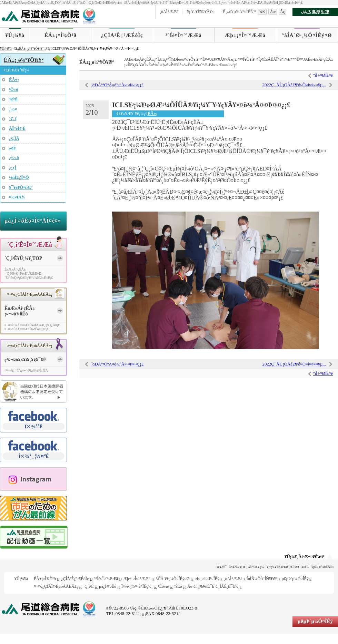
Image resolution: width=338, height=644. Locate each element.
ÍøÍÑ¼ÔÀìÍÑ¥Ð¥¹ (262, 579)
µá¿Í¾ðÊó (108, 586)
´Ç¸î (13, 119)
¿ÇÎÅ (14, 138)
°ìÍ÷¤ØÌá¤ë (323, 75)
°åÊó (178, 586)
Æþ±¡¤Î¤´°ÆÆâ (245, 35)
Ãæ (273, 12)
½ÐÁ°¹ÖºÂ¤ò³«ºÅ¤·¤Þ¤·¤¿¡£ (117, 85)
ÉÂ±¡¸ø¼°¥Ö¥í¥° (31, 48)
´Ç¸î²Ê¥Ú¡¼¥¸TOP (23, 258)
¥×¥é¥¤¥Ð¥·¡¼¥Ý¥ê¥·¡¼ (247, 567)
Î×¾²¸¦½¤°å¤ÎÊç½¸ (137, 586)
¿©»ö (14, 158)
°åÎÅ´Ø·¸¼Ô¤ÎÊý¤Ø (307, 35)
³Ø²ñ (13, 99)
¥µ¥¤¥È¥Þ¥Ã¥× (200, 12)
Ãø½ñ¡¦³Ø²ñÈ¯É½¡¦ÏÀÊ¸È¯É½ (213, 586)
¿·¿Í (13, 168)
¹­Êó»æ (163, 586)
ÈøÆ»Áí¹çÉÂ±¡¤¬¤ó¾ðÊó (20, 311)
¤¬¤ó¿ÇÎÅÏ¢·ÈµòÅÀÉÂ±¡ (56, 586)
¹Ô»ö (14, 89)
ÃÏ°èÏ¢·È (17, 128)
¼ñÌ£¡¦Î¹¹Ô (19, 177)
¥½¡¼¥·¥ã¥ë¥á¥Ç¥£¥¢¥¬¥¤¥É (288, 567)
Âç (282, 12)
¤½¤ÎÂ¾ (17, 197)
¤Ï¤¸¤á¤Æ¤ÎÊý (207, 579)
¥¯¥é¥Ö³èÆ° (21, 187)
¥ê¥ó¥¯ (222, 567)
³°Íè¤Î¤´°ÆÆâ (184, 35)
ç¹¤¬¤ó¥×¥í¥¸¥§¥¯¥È (25, 360)
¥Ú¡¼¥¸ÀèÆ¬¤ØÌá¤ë (304, 557)
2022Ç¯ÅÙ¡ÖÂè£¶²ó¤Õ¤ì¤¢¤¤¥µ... (294, 85)
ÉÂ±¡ (153, 114)
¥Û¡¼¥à (15, 35)
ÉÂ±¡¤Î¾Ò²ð (61, 35)
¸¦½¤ (13, 109)
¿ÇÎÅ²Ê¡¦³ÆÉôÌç (122, 35)
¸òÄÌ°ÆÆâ (169, 12)
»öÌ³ (13, 148)
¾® (262, 12)
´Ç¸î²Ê (88, 586)
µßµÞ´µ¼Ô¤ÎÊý (295, 579)
